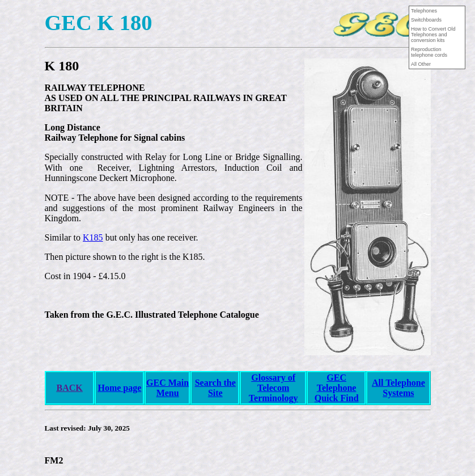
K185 (93, 237)
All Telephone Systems (398, 388)
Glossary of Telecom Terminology (273, 388)
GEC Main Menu (167, 388)
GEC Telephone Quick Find (337, 388)
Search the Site (215, 388)
